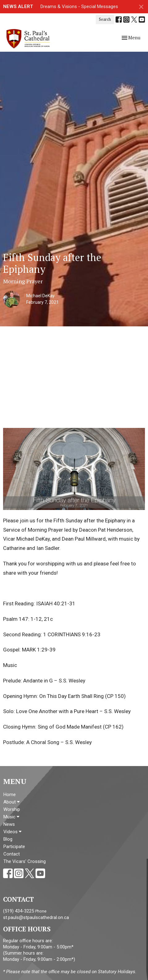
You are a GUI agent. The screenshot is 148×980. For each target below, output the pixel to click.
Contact (12, 854)
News (9, 824)
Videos (13, 832)
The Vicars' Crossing (25, 861)
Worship (12, 809)
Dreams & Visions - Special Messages (79, 7)
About (12, 802)
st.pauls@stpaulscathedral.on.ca (36, 917)
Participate (14, 847)
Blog (8, 839)
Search (105, 19)
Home (10, 795)
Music (11, 817)
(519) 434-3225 (19, 911)
